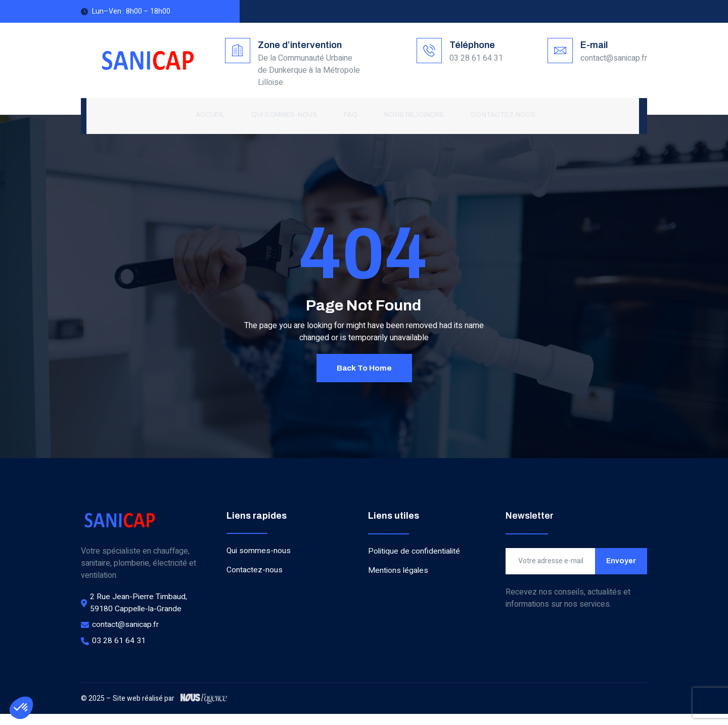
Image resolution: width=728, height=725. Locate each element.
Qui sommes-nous (284, 115)
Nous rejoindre (412, 115)
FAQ (349, 115)
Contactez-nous (499, 115)
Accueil (212, 115)
